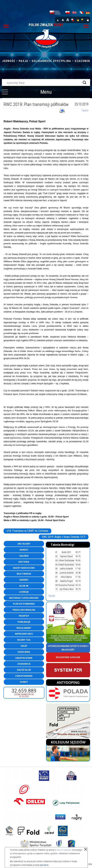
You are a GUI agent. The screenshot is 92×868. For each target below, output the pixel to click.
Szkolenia (24, 652)
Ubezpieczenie (24, 658)
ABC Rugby (24, 544)
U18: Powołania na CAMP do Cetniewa (27, 531)
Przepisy (24, 616)
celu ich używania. (64, 850)
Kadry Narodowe (24, 568)
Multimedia (24, 574)
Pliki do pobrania (24, 604)
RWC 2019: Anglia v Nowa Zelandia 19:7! (64, 537)
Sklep (24, 646)
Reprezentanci (24, 634)
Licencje (24, 592)
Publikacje (24, 622)
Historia (24, 562)
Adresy (24, 550)
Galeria (24, 556)
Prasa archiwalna (24, 610)
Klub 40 (24, 586)
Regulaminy (24, 628)
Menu (46, 92)
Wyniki (52, 596)
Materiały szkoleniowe (24, 598)
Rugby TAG (24, 640)
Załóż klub (24, 670)
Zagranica (24, 664)
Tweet (85, 111)
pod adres (44, 865)
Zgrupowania (24, 676)
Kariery (24, 580)
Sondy (24, 682)
